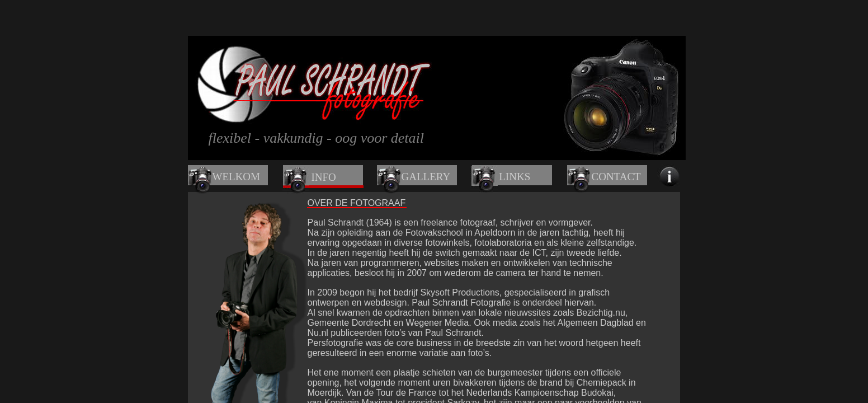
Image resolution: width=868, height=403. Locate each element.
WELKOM (236, 177)
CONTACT (616, 177)
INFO (324, 177)
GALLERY (426, 177)
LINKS (515, 177)
